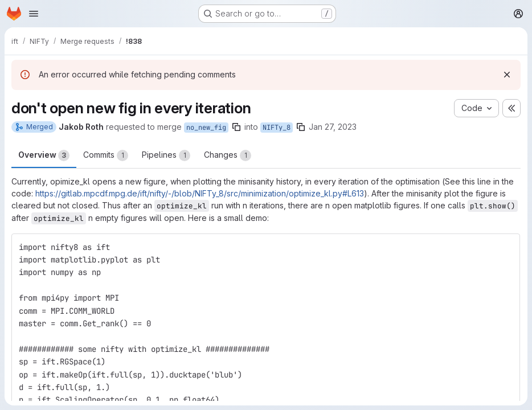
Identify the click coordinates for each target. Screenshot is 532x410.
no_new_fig (206, 128)
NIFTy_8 (277, 128)
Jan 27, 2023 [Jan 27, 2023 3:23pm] (333, 127)
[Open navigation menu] (34, 14)
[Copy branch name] (236, 127)
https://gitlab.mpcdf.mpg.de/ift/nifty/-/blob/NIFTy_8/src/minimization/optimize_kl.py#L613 (200, 193)
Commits (106, 155)
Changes (228, 155)
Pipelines (166, 155)
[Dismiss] (507, 75)
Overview (44, 155)
